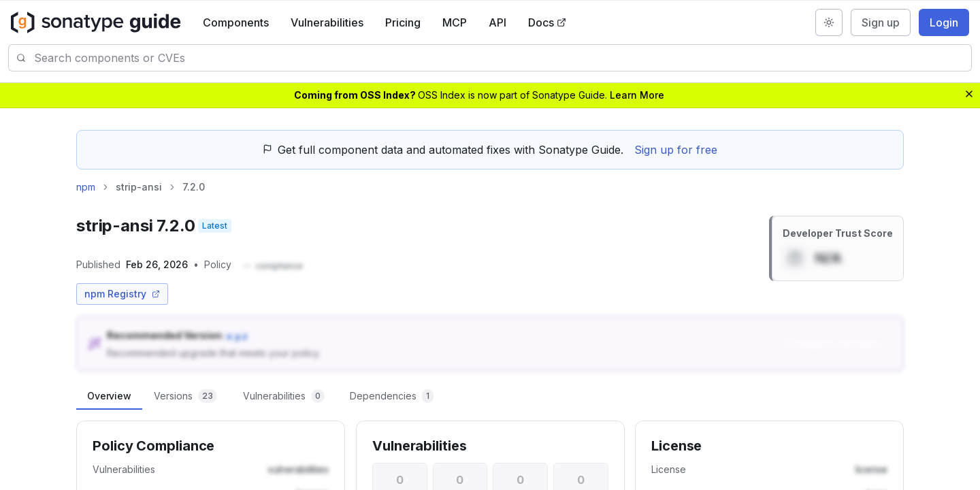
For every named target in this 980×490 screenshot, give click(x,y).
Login (944, 22)
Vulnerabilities (327, 22)
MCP (455, 22)
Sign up (881, 22)
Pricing (403, 22)
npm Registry (122, 294)
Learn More (637, 95)
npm (86, 187)
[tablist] (490, 396)
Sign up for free (676, 150)
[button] (273, 266)
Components (236, 22)
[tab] (109, 396)
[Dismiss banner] (969, 94)
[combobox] (503, 58)
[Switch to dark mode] (829, 22)
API (497, 22)
